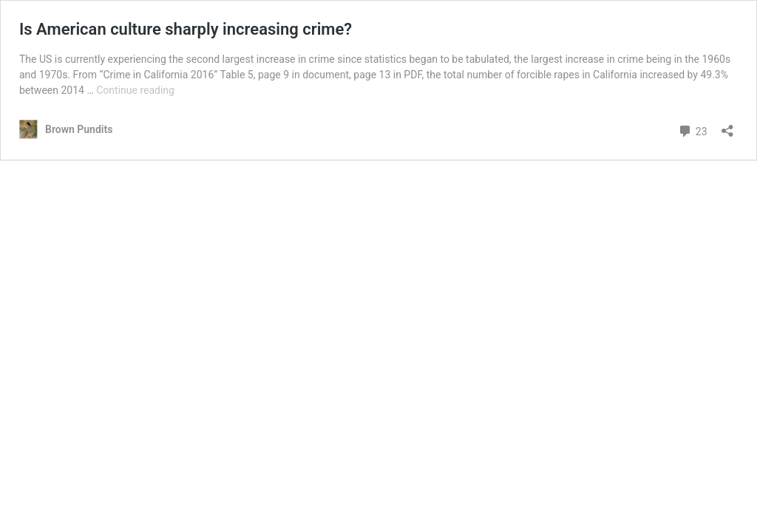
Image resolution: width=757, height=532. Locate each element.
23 (692, 130)
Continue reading (135, 90)
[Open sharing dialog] (727, 126)
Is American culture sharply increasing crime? (186, 29)
